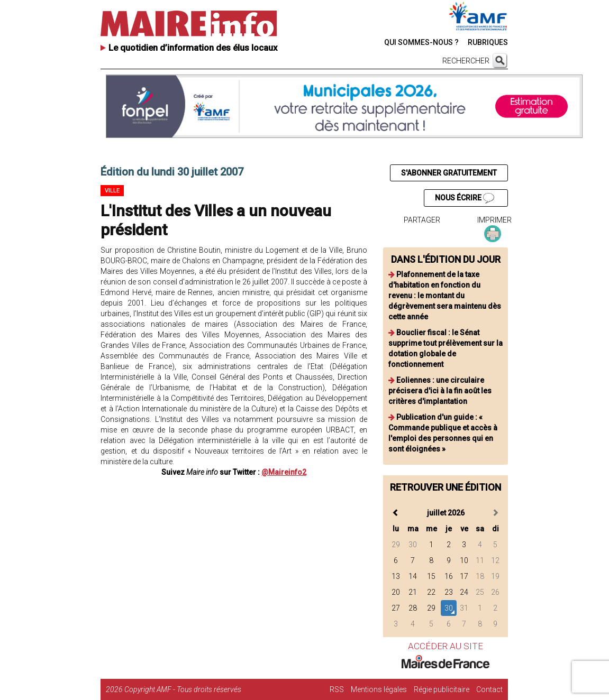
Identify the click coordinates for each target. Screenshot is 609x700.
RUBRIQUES (488, 42)
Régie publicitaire (442, 689)
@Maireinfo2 (284, 472)
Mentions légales (379, 689)
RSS (337, 689)
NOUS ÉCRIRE (465, 198)
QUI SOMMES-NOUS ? (421, 42)
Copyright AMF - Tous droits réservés (183, 689)
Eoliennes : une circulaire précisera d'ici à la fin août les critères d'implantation (440, 391)
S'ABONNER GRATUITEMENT (449, 173)
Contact (489, 689)
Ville (112, 191)
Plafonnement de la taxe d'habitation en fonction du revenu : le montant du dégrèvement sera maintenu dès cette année (445, 296)
